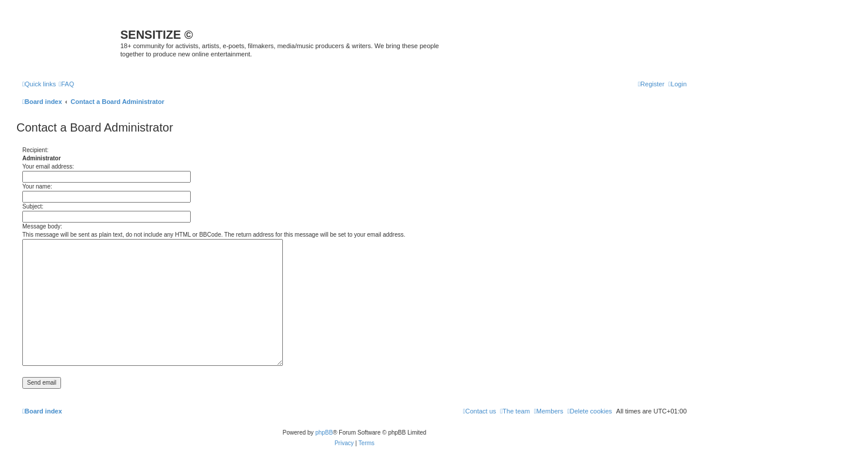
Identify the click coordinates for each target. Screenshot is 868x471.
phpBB (324, 433)
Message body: (42, 226)
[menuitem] (66, 84)
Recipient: (35, 150)
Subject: (33, 206)
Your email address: (48, 166)
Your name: (37, 186)
